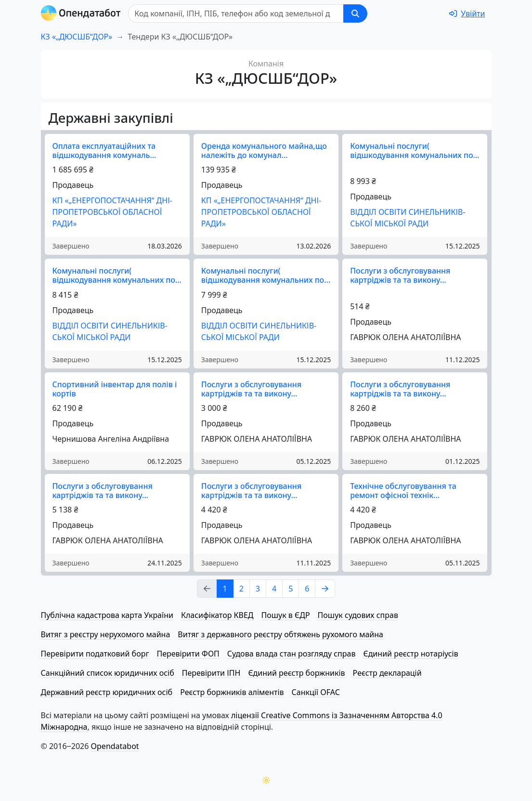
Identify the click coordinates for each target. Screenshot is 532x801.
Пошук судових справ (358, 615)
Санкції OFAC (316, 692)
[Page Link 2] (325, 589)
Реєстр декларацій (387, 673)
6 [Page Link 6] (307, 589)
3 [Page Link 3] (258, 589)
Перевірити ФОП (188, 654)
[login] (467, 13)
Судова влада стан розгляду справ (292, 654)
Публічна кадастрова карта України (107, 615)
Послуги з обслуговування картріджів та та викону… (400, 275)
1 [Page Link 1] (225, 589)
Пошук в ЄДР (286, 615)
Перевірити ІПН (211, 673)
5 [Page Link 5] (291, 589)
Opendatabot (115, 746)
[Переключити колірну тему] (266, 780)
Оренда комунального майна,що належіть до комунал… (264, 151)
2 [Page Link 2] (241, 589)
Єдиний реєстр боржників (296, 673)
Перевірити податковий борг (95, 654)
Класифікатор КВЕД (217, 615)
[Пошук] (236, 13)
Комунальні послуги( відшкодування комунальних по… (415, 151)
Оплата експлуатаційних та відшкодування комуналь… (104, 151)
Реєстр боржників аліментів (232, 692)
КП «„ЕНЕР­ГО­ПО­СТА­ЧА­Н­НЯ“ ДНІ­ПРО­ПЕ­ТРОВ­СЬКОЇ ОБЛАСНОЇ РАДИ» (112, 212)
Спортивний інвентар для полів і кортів (115, 389)
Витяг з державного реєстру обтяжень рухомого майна (280, 634)
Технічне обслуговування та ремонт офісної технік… (403, 491)
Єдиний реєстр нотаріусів (410, 654)
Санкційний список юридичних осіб (108, 673)
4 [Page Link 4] (274, 589)
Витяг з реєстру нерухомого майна (106, 634)
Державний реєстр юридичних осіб (107, 692)
